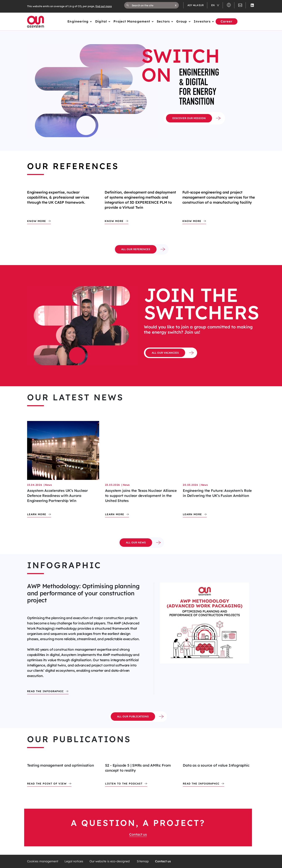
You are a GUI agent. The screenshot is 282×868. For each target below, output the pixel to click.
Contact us (138, 834)
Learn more (37, 514)
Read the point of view (47, 784)
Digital (101, 21)
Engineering (78, 21)
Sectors (163, 21)
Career (227, 21)
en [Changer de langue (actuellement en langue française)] (213, 5)
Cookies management (43, 861)
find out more (104, 6)
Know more (37, 221)
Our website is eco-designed (110, 861)
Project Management (132, 21)
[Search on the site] (153, 5)
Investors (202, 21)
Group (182, 21)
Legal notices (74, 861)
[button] (176, 5)
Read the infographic (45, 691)
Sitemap (143, 861)
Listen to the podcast (124, 784)
